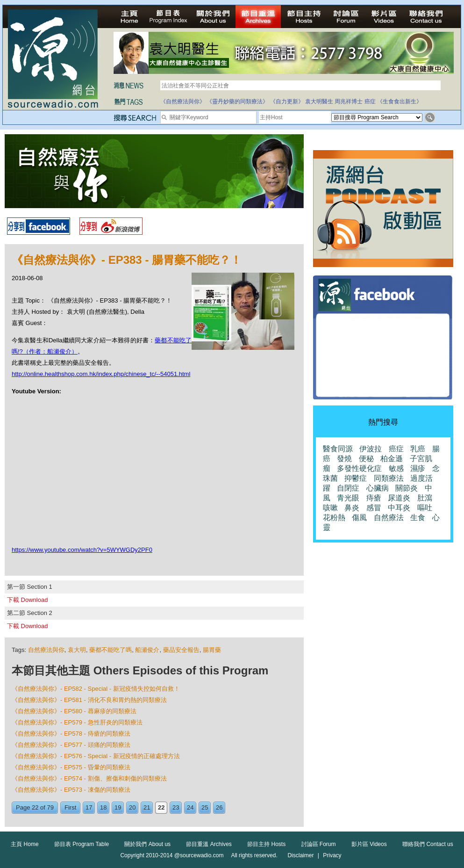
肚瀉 (425, 498)
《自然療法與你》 (183, 101)
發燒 (344, 459)
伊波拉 (371, 449)
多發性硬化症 (359, 468)
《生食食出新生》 (400, 101)
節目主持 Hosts (266, 844)
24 (190, 807)
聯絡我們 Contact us (428, 844)
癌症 (370, 101)
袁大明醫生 (319, 101)
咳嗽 (330, 508)
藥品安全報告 (181, 650)
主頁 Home (25, 844)
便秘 (366, 459)
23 (176, 807)
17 (89, 807)
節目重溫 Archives (209, 844)
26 (219, 807)
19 (118, 807)
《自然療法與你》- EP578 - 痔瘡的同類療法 (71, 734)
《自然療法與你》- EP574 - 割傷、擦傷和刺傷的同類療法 (89, 778)
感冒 (374, 508)
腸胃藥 (212, 650)
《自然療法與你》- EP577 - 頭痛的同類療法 (71, 745)
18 (103, 807)
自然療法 (389, 517)
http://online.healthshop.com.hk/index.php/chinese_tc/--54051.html (101, 374)
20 (132, 807)
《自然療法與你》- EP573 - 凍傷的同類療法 (71, 790)
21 (147, 807)
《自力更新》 (287, 101)
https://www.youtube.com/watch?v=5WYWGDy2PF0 (82, 550)
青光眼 (348, 498)
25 (205, 807)
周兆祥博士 (349, 101)
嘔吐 (425, 508)
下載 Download (27, 600)
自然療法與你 (46, 650)
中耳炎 (399, 508)
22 (161, 807)
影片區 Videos (369, 844)
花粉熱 (334, 517)
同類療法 (389, 478)
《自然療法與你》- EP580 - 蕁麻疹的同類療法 (74, 711)
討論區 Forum (319, 844)
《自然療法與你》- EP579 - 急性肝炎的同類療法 (77, 722)
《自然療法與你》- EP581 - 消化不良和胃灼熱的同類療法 (89, 700)
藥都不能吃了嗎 (111, 650)
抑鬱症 (356, 478)
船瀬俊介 (147, 650)
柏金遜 (392, 459)
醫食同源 (338, 449)
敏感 (396, 468)
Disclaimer (300, 855)
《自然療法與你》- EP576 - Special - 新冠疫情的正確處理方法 (96, 756)
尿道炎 (399, 498)
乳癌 (418, 449)
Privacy (332, 855)
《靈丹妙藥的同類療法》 (237, 101)
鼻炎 (352, 508)
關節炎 (407, 488)
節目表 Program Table (82, 844)
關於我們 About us (147, 844)
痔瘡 (374, 498)
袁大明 (77, 650)
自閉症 (348, 488)
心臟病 (378, 488)
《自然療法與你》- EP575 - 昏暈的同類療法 (71, 767)
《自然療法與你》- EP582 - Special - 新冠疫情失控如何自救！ (96, 689)
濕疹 (418, 468)
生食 (418, 517)
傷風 (359, 517)
